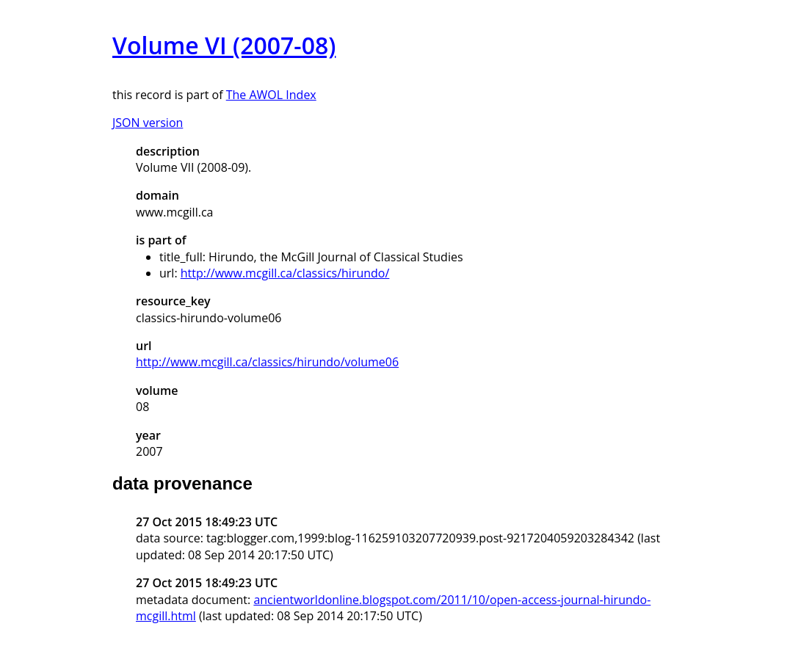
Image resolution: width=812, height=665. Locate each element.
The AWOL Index (271, 95)
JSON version (148, 123)
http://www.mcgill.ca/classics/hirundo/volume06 (267, 362)
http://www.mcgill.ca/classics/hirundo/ (285, 273)
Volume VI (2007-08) (224, 45)
